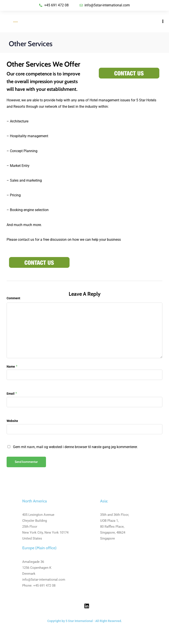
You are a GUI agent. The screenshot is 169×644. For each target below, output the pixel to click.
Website (12, 421)
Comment (13, 298)
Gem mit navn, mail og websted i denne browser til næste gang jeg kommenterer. (75, 447)
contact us (26, 240)
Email (11, 394)
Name (11, 367)
